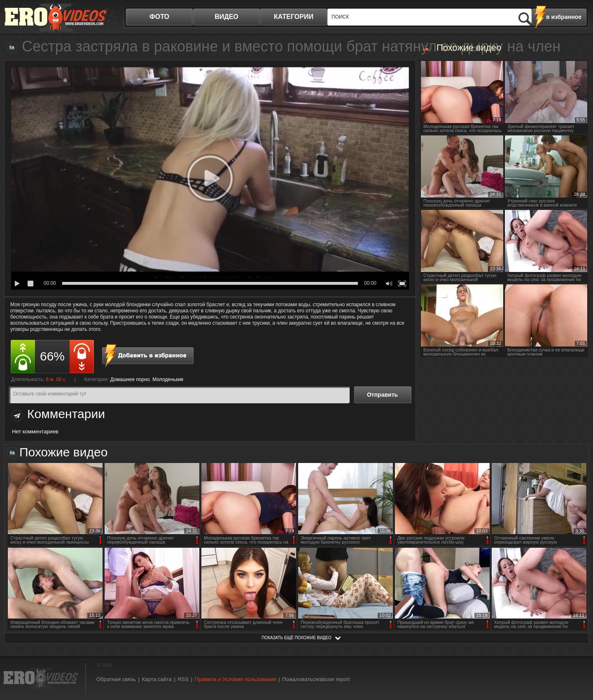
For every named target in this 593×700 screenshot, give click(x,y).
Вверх (577, 656)
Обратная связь (116, 679)
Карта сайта (156, 679)
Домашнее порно (130, 379)
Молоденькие (168, 379)
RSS (183, 679)
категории (294, 17)
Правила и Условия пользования (236, 679)
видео (226, 17)
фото (159, 17)
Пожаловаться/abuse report (316, 679)
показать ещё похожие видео (296, 638)
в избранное (564, 17)
